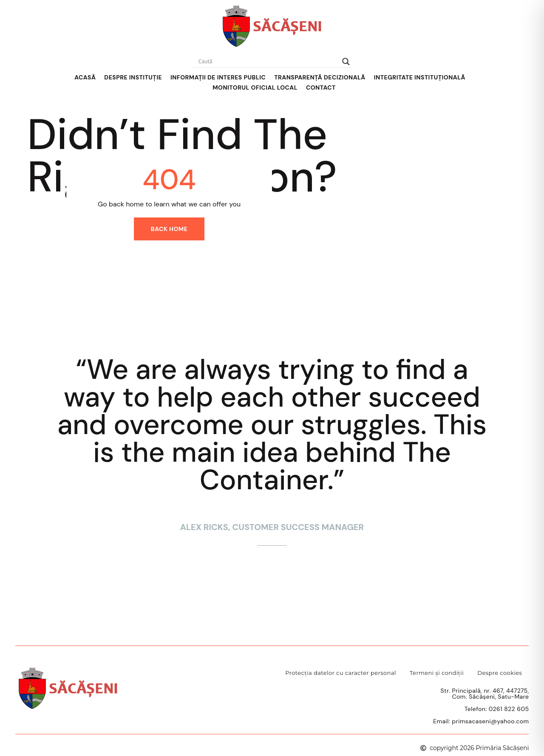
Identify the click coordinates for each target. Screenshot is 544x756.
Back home (169, 229)
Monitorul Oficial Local (255, 87)
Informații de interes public (218, 77)
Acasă (85, 77)
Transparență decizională (320, 77)
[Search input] (268, 62)
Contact (321, 87)
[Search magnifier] (346, 62)
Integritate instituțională (420, 77)
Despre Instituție (133, 77)
